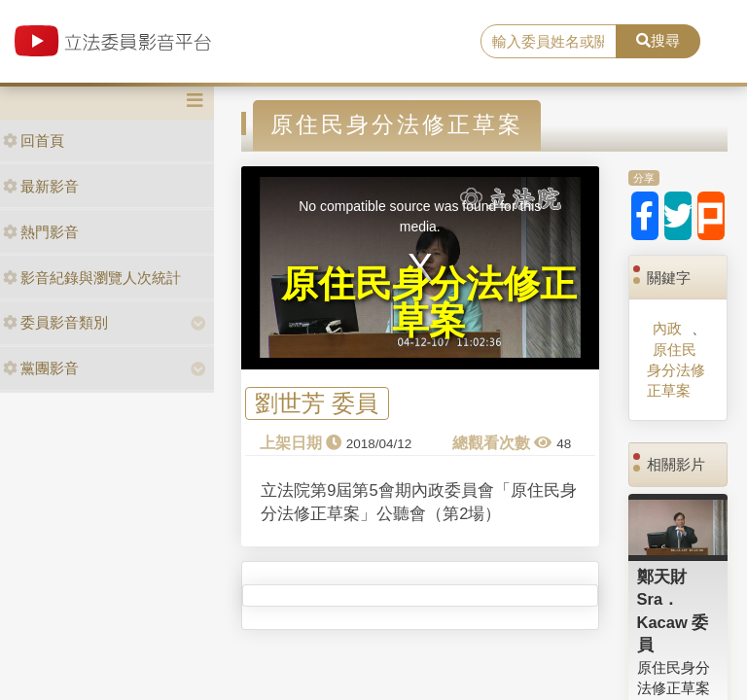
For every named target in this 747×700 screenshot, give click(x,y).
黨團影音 (41, 368)
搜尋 (658, 40)
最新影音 (41, 186)
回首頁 (34, 140)
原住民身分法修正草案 (676, 370)
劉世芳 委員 (317, 404)
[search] (549, 42)
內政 (667, 328)
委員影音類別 (55, 322)
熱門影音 (41, 232)
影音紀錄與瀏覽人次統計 (92, 278)
